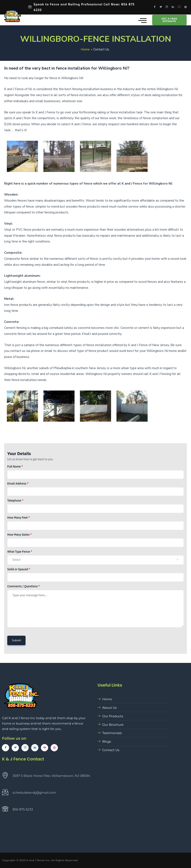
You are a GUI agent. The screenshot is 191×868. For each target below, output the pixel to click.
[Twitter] (161, 7)
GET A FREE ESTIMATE (169, 21)
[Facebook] (155, 7)
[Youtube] (179, 7)
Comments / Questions (24, 587)
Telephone (15, 502)
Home (85, 50)
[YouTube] (45, 748)
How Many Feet (19, 519)
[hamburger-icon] (141, 21)
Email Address (18, 485)
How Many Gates (20, 536)
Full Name (15, 468)
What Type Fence (20, 553)
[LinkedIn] (173, 7)
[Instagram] (167, 7)
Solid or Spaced (19, 570)
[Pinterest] (185, 7)
